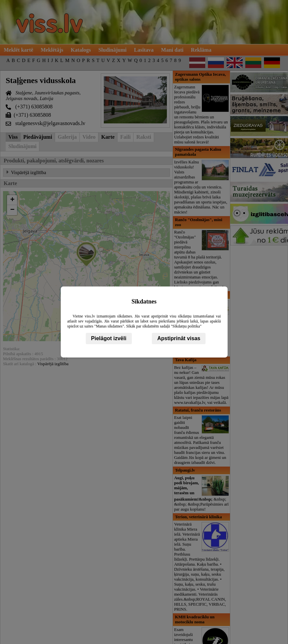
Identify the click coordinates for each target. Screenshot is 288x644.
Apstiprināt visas (179, 338)
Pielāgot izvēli (109, 338)
